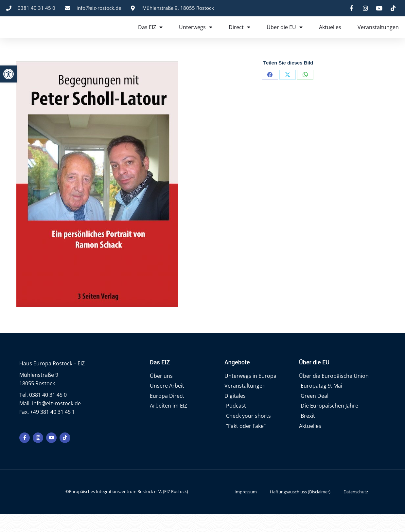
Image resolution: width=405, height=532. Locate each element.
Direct (239, 36)
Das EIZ (150, 36)
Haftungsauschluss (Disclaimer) (300, 510)
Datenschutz (356, 510)
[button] (9, 74)
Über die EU (285, 36)
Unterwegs (196, 36)
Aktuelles (330, 36)
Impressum (246, 510)
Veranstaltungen (378, 36)
